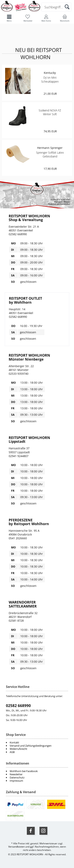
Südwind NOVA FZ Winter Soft (50, 112)
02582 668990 (18, 706)
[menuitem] (37, 771)
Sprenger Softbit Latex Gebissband (50, 154)
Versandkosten (16, 847)
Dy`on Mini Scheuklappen (50, 79)
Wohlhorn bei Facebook (24, 771)
